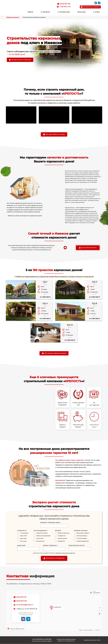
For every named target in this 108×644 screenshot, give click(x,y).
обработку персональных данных (65, 553)
